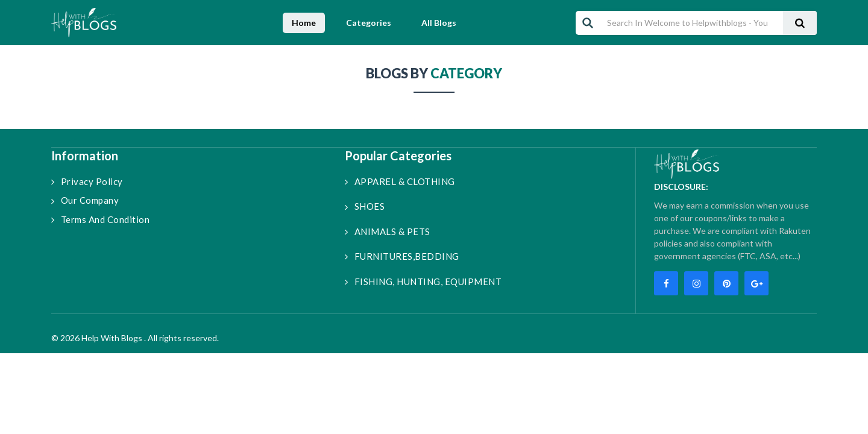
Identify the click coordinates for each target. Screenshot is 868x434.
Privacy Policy (87, 181)
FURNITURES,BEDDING (402, 256)
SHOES (365, 206)
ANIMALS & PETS (388, 231)
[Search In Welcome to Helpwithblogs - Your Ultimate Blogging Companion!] (688, 23)
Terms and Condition (100, 219)
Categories (369, 23)
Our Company (85, 200)
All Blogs (439, 23)
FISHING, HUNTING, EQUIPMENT (423, 281)
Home (304, 23)
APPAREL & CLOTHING (400, 181)
